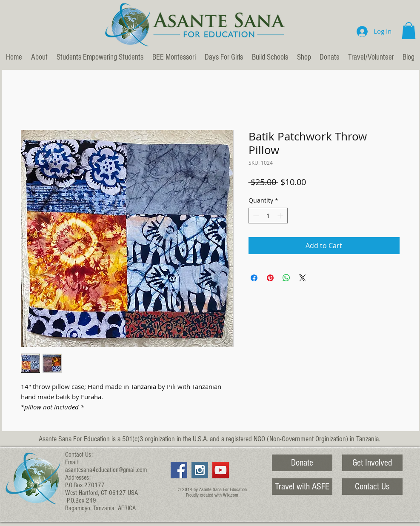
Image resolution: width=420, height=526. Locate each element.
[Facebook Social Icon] (179, 470)
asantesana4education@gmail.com (106, 470)
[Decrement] (255, 216)
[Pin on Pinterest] (270, 278)
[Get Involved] (372, 463)
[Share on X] (303, 278)
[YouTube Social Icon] (221, 470)
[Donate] (302, 463)
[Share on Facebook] (254, 278)
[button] (409, 30)
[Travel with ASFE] (302, 487)
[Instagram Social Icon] (200, 470)
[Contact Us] (372, 487)
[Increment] (281, 216)
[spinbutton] (268, 216)
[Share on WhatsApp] (286, 278)
